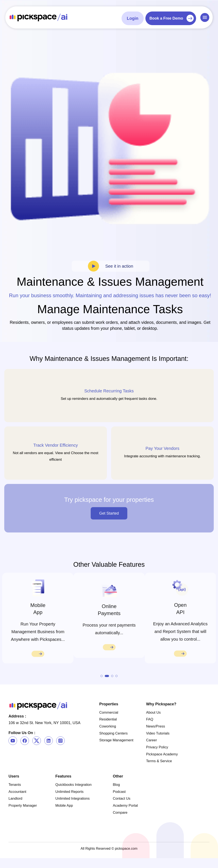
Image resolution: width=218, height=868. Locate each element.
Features (63, 785)
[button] (102, 682)
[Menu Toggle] (205, 17)
